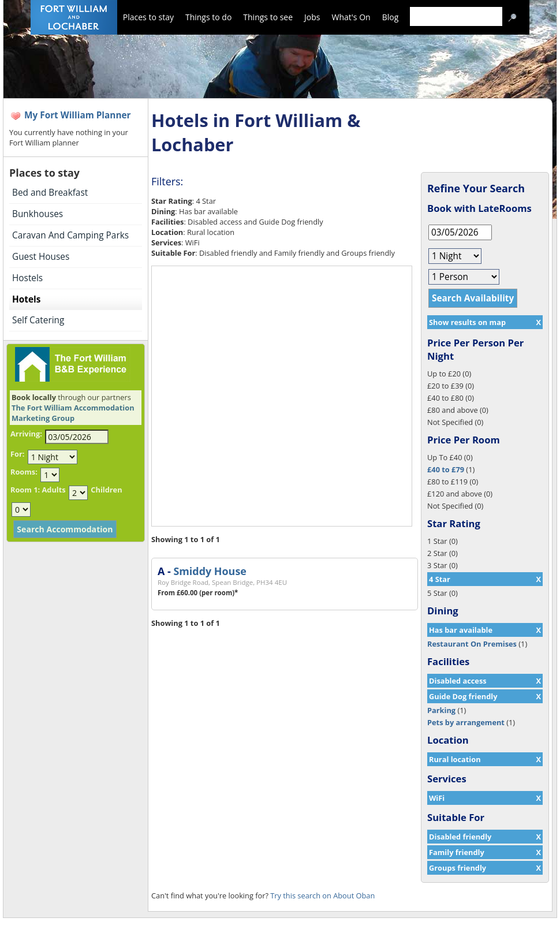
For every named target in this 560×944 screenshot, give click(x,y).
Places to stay (148, 17)
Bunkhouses (38, 214)
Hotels (26, 299)
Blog (391, 17)
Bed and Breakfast (50, 193)
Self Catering (38, 320)
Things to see (268, 17)
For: (17, 454)
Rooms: (24, 472)
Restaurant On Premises (472, 644)
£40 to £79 (446, 469)
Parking (441, 710)
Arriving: (26, 434)
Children (106, 490)
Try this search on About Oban (322, 896)
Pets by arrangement (466, 722)
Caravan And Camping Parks (70, 235)
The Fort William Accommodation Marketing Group (73, 413)
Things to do (208, 17)
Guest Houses (41, 257)
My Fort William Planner (78, 115)
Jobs (312, 17)
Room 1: (25, 490)
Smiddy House (210, 571)
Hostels (27, 278)
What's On (351, 17)
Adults (53, 490)
